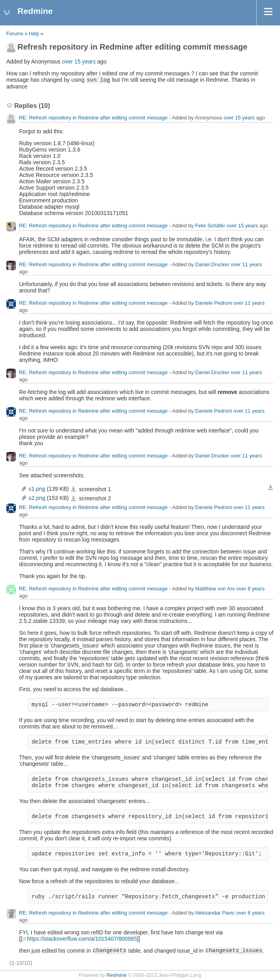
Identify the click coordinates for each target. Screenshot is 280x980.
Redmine (116, 975)
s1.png (37, 489)
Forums (15, 34)
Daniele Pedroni (213, 303)
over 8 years (251, 589)
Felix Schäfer (210, 226)
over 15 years (79, 61)
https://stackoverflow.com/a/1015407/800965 (82, 939)
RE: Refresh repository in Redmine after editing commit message (93, 118)
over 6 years (251, 913)
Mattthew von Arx (215, 589)
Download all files (270, 488)
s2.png (37, 498)
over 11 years (246, 264)
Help (34, 34)
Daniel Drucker (212, 264)
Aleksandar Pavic (215, 913)
